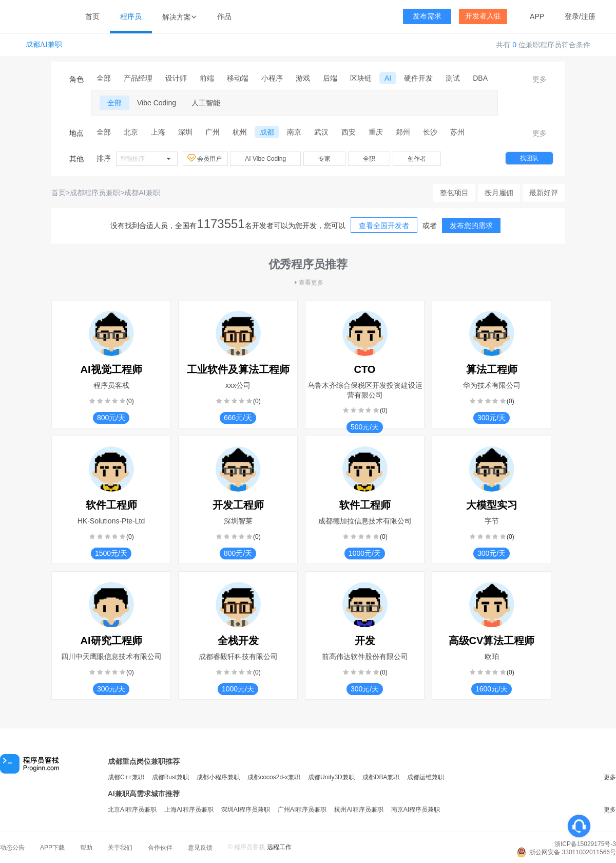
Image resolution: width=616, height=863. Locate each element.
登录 (572, 16)
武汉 (321, 132)
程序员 (131, 16)
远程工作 (279, 847)
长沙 (430, 132)
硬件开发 (418, 78)
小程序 (272, 78)
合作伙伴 (160, 848)
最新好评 (544, 193)
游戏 (303, 78)
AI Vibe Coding (265, 159)
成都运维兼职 (426, 777)
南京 (294, 132)
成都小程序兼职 (218, 777)
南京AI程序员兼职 (416, 810)
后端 (330, 78)
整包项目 (454, 193)
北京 (131, 132)
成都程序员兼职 (95, 193)
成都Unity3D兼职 (331, 777)
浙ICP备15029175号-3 (585, 844)
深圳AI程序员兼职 (246, 810)
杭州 (240, 132)
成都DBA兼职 (381, 777)
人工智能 (206, 103)
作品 (224, 16)
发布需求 (427, 16)
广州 (213, 132)
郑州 (403, 132)
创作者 (417, 159)
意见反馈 (200, 848)
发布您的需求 (471, 226)
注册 (588, 16)
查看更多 (308, 283)
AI (388, 78)
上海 (158, 132)
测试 (453, 78)
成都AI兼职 (44, 44)
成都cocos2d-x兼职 (274, 777)
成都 (267, 132)
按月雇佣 (499, 193)
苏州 (457, 132)
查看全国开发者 (384, 226)
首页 (92, 16)
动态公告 (12, 848)
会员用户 (205, 158)
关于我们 (120, 848)
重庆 (376, 132)
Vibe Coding (157, 103)
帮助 (86, 848)
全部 (104, 78)
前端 (207, 78)
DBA (480, 78)
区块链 (361, 78)
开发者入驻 (483, 16)
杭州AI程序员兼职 (359, 810)
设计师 (176, 78)
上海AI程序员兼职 (189, 810)
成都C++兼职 (126, 777)
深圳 (185, 132)
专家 (324, 159)
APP (537, 16)
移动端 (238, 78)
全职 (369, 159)
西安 (349, 132)
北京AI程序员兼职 (132, 810)
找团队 (529, 158)
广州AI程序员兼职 (302, 810)
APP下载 (52, 848)
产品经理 (138, 78)
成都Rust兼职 (171, 777)
